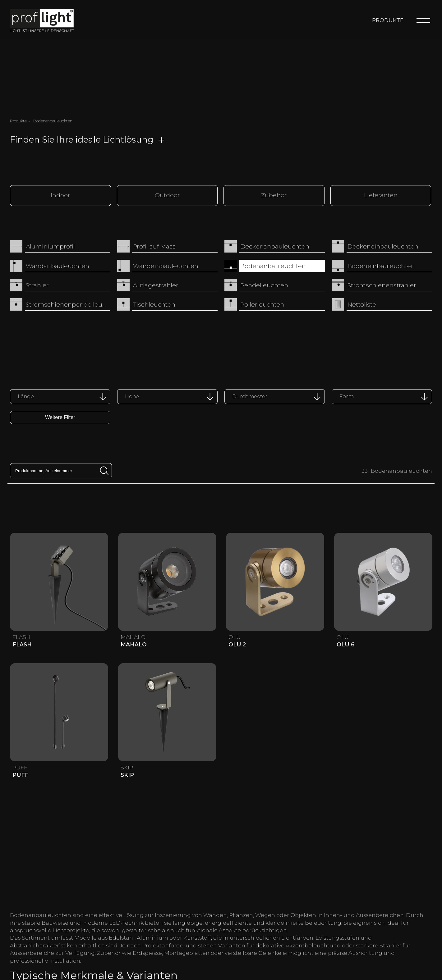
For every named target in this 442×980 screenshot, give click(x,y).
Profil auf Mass (154, 248)
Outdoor (168, 196)
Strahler (37, 286)
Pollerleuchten (262, 305)
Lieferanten (381, 196)
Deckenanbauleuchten (275, 248)
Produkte (388, 21)
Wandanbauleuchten (58, 267)
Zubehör (274, 196)
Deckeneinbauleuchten (383, 248)
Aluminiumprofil (50, 248)
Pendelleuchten (264, 286)
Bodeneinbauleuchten (381, 267)
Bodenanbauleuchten (273, 267)
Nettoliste (362, 305)
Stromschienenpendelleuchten (68, 305)
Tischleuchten (154, 305)
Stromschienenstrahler (382, 286)
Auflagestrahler (156, 286)
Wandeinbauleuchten (166, 267)
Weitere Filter (60, 419)
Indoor (61, 196)
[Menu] (423, 21)
